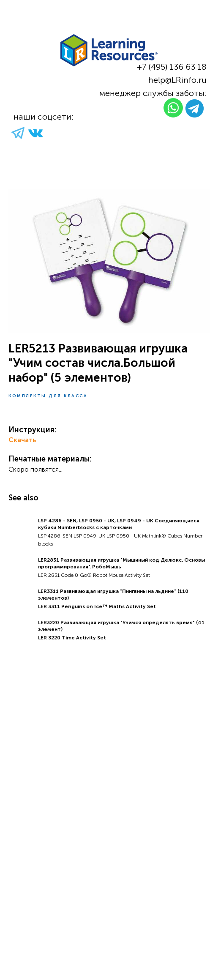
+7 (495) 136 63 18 (172, 67)
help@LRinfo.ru (177, 80)
